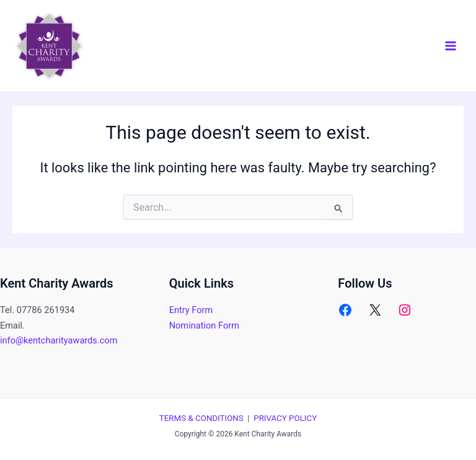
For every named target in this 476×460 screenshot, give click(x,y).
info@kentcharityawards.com (59, 340)
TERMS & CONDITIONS (201, 418)
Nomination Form (204, 325)
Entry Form (191, 310)
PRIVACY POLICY (285, 418)
